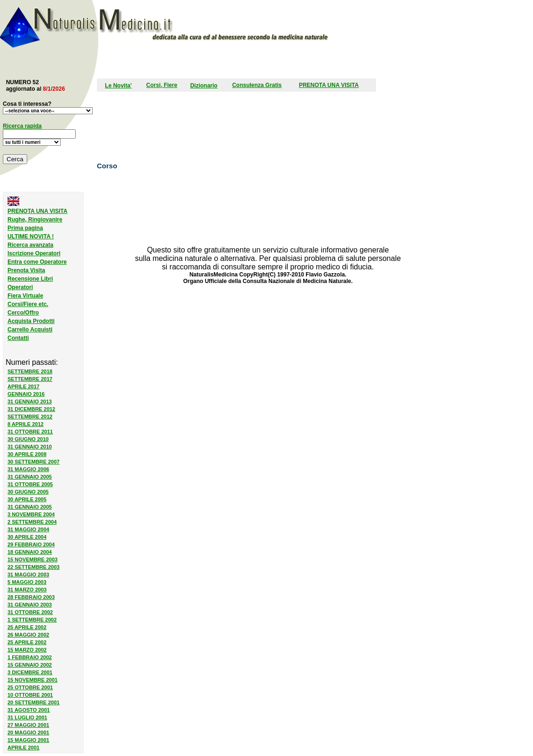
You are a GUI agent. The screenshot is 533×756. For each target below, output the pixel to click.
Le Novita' (118, 86)
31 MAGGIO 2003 (28, 575)
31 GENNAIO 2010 (30, 447)
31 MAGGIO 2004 (28, 529)
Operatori (20, 287)
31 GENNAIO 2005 (30, 477)
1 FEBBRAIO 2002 (30, 657)
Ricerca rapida (22, 126)
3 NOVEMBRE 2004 (31, 514)
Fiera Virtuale (25, 296)
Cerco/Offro (23, 313)
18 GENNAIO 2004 (30, 552)
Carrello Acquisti (30, 330)
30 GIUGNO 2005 (28, 492)
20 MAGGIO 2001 (28, 732)
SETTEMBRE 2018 (30, 371)
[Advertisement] (214, 62)
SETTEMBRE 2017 (30, 379)
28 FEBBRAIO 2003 (31, 597)
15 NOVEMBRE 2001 (32, 680)
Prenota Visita (26, 270)
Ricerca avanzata (30, 245)
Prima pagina (25, 228)
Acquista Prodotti (31, 321)
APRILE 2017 (24, 386)
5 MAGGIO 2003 (27, 582)
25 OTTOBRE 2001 (30, 687)
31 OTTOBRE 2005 (30, 484)
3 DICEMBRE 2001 (30, 672)
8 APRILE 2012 (26, 424)
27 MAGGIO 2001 (28, 725)
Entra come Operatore (37, 262)
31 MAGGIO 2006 (28, 469)
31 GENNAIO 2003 (30, 605)
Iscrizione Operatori (34, 253)
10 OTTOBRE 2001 (30, 695)
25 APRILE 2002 (27, 627)
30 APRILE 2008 (27, 454)
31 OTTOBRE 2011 (30, 432)
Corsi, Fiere (162, 85)
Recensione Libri (30, 279)
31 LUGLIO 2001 (27, 717)
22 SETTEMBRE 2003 (34, 567)
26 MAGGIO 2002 (28, 635)
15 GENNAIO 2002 (30, 665)
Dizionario (204, 86)
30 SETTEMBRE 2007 (34, 462)
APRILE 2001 (24, 748)
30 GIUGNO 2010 (28, 439)
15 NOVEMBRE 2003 (32, 559)
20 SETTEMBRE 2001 (34, 702)
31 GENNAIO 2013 (30, 402)
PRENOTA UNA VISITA (329, 85)
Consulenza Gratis (257, 85)
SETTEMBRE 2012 (30, 417)
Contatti (18, 338)
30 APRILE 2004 (27, 537)
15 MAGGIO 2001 (28, 740)
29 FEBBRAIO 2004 (31, 544)
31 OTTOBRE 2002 (30, 612)
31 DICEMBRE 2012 (31, 409)
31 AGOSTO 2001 (29, 710)
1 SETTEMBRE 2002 (32, 620)
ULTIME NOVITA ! (31, 236)
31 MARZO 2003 (27, 590)
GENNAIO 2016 (26, 394)
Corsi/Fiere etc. (28, 304)
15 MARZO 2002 (27, 650)
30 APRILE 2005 (27, 499)
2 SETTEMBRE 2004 (32, 522)
